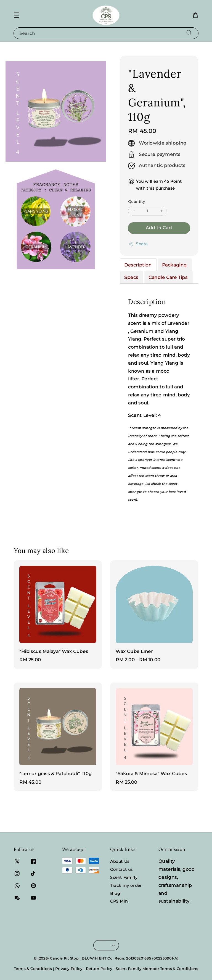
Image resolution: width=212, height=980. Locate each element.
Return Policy (99, 969)
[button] (17, 15)
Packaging (174, 265)
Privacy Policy (69, 969)
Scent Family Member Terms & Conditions (157, 969)
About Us (120, 861)
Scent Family (124, 877)
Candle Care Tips (168, 277)
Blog (115, 893)
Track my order (126, 885)
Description (138, 265)
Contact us (121, 869)
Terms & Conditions (33, 969)
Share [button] (138, 244)
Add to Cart (159, 228)
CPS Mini (120, 901)
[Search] (189, 33)
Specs (131, 277)
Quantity (137, 202)
